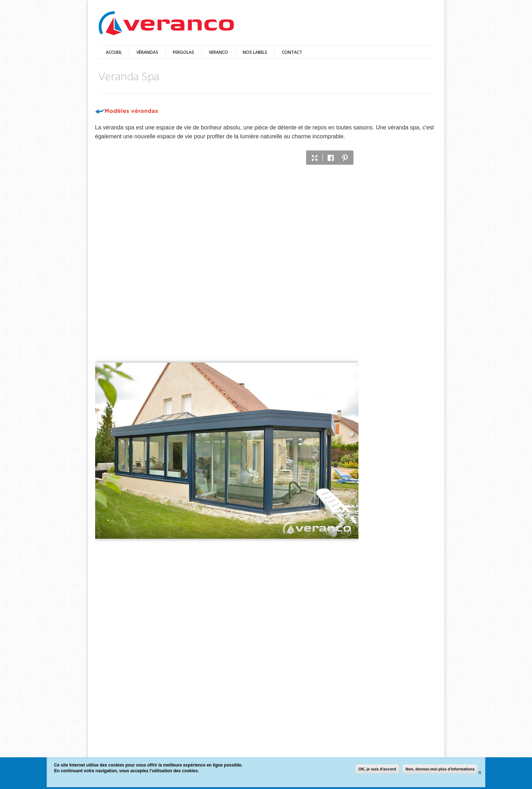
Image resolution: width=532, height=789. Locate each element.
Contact (292, 52)
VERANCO (218, 52)
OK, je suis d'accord (377, 769)
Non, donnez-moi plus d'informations (440, 769)
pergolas (184, 52)
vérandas (147, 52)
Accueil (114, 52)
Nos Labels (255, 52)
